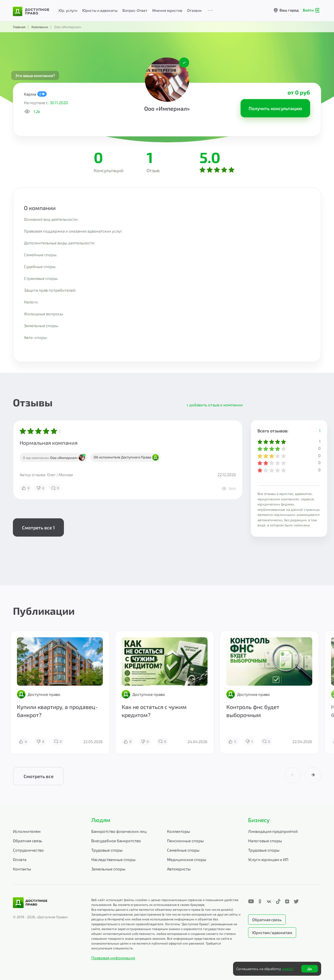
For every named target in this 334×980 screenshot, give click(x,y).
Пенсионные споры (185, 841)
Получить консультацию (275, 108)
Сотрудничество (28, 850)
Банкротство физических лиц (119, 831)
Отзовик (195, 10)
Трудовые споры (107, 850)
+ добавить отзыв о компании (215, 405)
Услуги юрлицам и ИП (268, 859)
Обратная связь (28, 841)
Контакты (22, 869)
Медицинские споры (187, 859)
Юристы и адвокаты (100, 10)
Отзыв (153, 170)
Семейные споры (183, 850)
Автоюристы (179, 869)
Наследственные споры (113, 859)
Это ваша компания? (35, 75)
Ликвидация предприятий (273, 831)
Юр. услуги (68, 10)
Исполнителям (27, 831)
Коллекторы (179, 831)
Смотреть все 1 (38, 527)
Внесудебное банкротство (116, 841)
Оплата (20, 859)
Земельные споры (108, 869)
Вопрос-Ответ (135, 10)
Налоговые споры (265, 841)
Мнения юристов (167, 10)
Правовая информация (113, 958)
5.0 (210, 157)
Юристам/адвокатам (272, 932)
